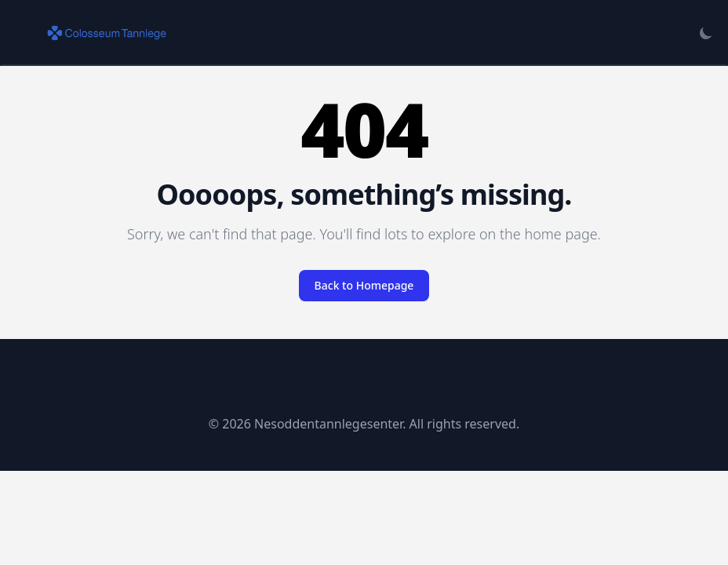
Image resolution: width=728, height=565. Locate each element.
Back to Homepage (364, 285)
